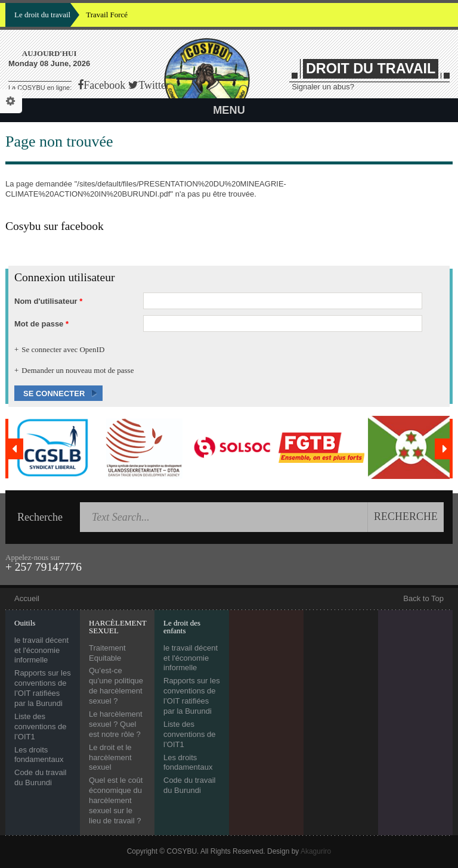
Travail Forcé (107, 15)
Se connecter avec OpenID (63, 349)
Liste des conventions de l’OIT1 (40, 727)
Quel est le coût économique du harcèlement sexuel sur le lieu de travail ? (116, 800)
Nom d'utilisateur (48, 301)
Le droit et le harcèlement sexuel (110, 757)
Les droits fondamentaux (39, 755)
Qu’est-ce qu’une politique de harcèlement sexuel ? (116, 686)
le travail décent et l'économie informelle (41, 650)
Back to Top (423, 598)
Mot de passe (41, 324)
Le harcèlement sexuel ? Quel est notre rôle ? (116, 724)
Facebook (104, 85)
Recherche (40, 517)
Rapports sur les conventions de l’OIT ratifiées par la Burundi (43, 688)
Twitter (154, 85)
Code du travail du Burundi (40, 777)
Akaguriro (316, 851)
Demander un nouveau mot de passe (78, 370)
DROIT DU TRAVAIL (371, 69)
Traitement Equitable (107, 653)
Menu (229, 110)
